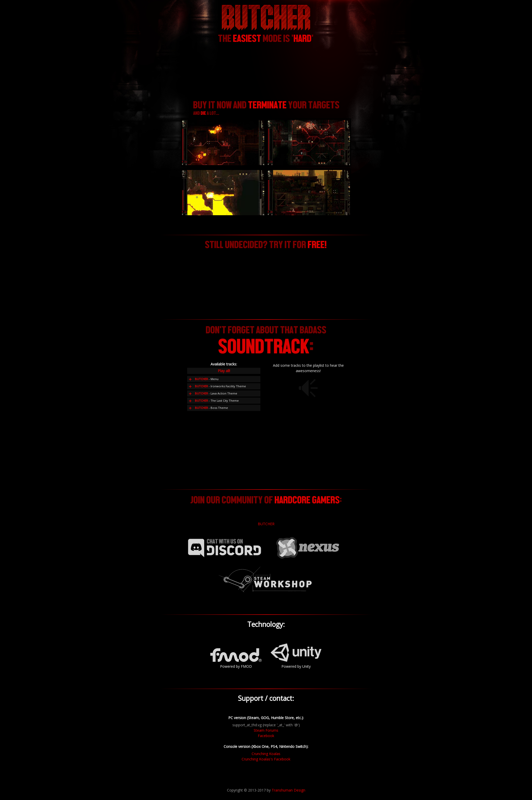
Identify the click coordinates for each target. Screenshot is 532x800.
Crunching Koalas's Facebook (266, 759)
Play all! (224, 371)
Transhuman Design (288, 790)
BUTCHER (266, 524)
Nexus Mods (308, 548)
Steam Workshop (266, 580)
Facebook (266, 736)
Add (190, 379)
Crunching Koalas (266, 754)
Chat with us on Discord (224, 548)
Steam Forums (266, 730)
